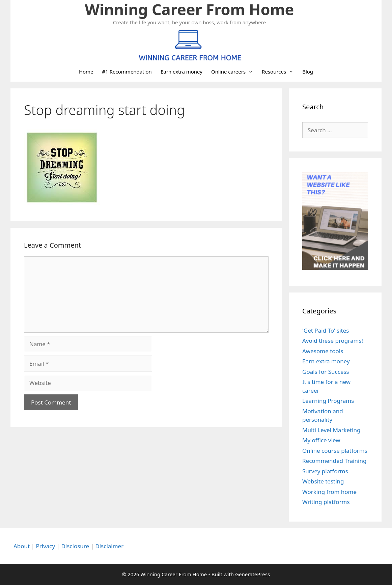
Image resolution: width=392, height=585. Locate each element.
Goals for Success (326, 372)
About (22, 546)
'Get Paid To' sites (326, 330)
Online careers (234, 72)
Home (86, 72)
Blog (308, 72)
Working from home (329, 492)
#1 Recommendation (127, 72)
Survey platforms (325, 471)
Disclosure (75, 546)
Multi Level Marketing (331, 430)
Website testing (323, 481)
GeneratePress (253, 574)
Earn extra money (181, 72)
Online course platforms (335, 451)
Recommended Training (334, 461)
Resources (280, 72)
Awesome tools (323, 351)
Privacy (45, 546)
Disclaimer (109, 546)
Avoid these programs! (333, 341)
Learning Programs (328, 401)
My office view (321, 440)
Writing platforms (326, 502)
